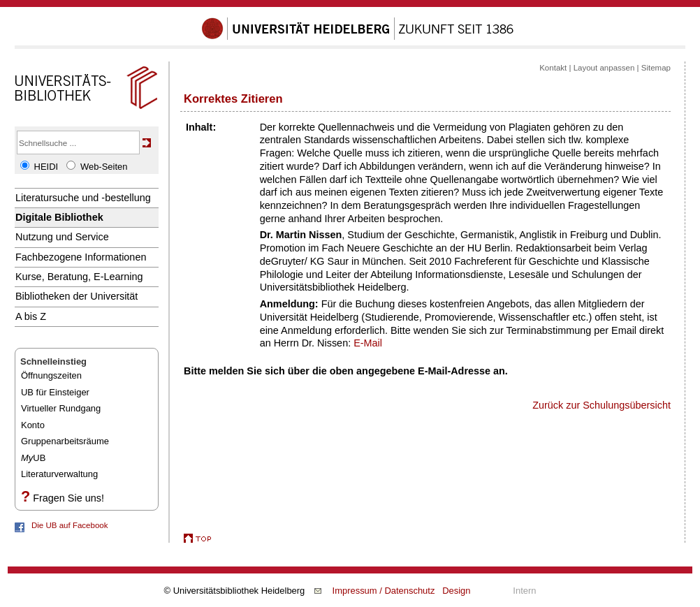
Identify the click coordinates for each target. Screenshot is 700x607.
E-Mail (368, 343)
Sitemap (656, 68)
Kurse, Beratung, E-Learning (79, 277)
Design (456, 591)
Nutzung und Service (62, 237)
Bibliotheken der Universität (76, 296)
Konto (33, 425)
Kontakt (553, 68)
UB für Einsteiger (55, 392)
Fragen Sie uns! (68, 498)
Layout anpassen (604, 68)
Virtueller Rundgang (61, 408)
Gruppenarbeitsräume (65, 441)
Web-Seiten (104, 167)
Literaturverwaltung (59, 474)
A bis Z (31, 316)
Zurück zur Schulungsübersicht (601, 405)
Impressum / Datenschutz (384, 591)
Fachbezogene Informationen (81, 257)
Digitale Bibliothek (59, 217)
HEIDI (46, 167)
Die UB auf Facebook (70, 525)
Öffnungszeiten (51, 375)
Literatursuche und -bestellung (83, 198)
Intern (524, 591)
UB (33, 458)
